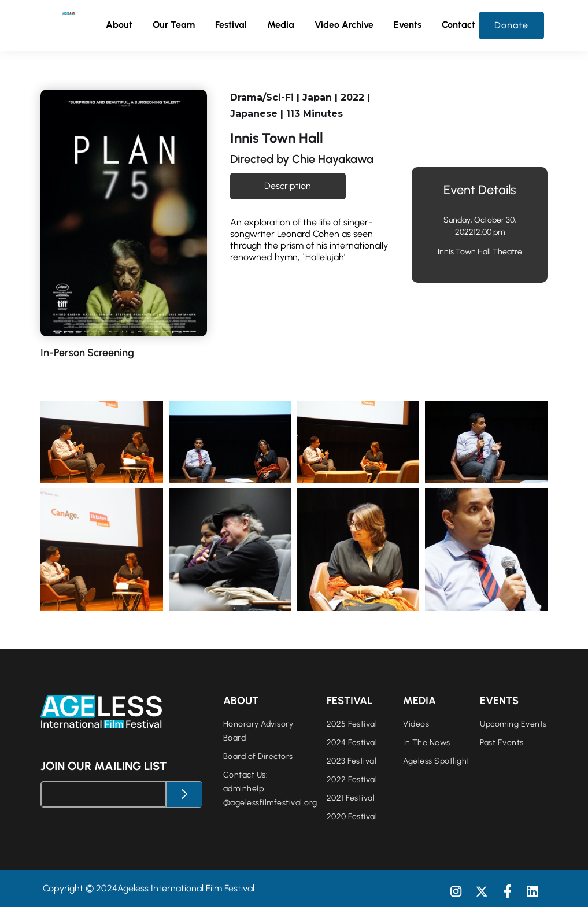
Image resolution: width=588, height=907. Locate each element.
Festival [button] (231, 25)
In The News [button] (427, 743)
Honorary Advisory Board (258, 731)
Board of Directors (258, 756)
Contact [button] (458, 25)
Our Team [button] (174, 25)
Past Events (502, 743)
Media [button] (281, 25)
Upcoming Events (513, 724)
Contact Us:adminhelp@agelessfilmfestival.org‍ (270, 789)
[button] (174, 25)
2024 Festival (352, 743)
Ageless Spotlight (437, 761)
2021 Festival (351, 798)
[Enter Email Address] (103, 794)
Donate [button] (511, 25)
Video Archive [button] (344, 25)
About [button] (119, 25)
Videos (416, 724)
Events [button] (408, 25)
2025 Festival (352, 724)
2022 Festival (352, 780)
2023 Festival (352, 761)
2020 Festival (352, 817)
